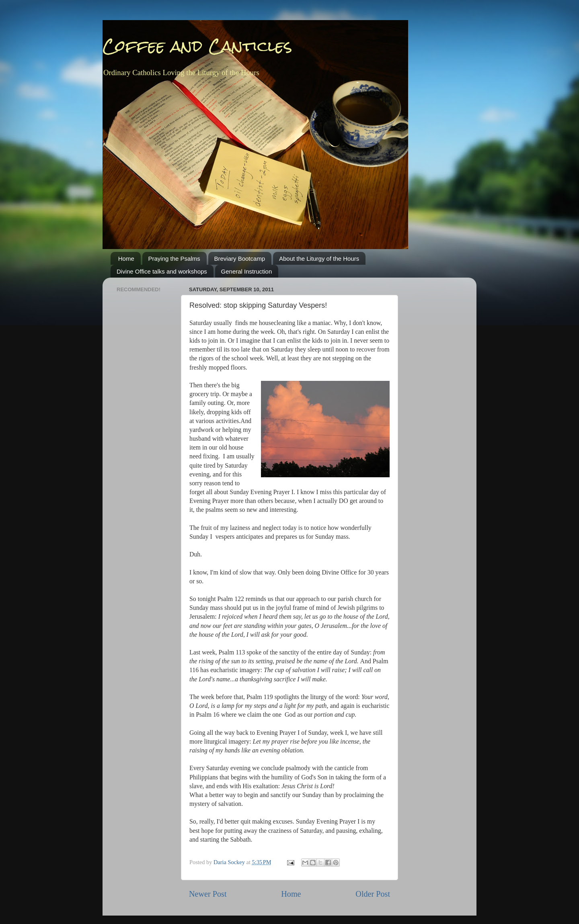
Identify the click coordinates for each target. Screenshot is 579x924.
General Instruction (247, 271)
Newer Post (208, 894)
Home (126, 259)
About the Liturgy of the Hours (319, 259)
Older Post (373, 894)
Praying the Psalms (174, 259)
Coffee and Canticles (197, 46)
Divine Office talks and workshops (162, 271)
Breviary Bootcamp (240, 259)
